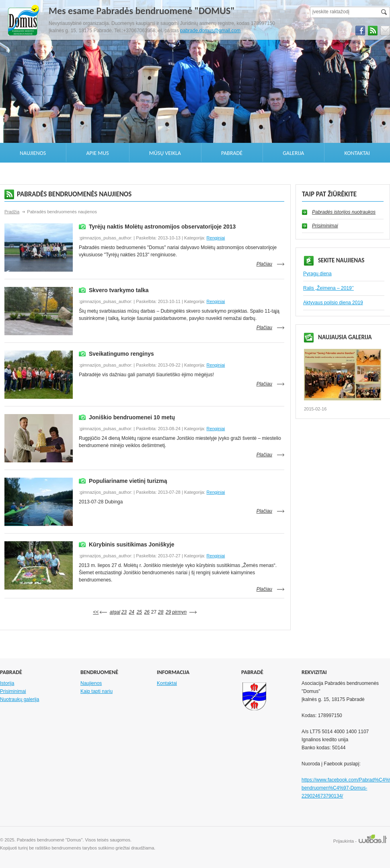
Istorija (7, 683)
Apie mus (97, 153)
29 (168, 612)
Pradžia (12, 212)
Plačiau (264, 264)
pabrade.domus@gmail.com (210, 31)
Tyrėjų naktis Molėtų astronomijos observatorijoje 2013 (162, 227)
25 (139, 612)
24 (132, 612)
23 (124, 612)
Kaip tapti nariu (96, 691)
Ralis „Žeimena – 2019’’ (328, 288)
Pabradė (232, 153)
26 (147, 612)
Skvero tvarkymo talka (119, 290)
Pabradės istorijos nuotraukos (344, 212)
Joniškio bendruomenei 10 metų (132, 417)
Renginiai (216, 238)
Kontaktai (357, 153)
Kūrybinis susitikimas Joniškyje (131, 544)
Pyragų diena (317, 274)
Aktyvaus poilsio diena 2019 (333, 303)
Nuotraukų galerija (19, 699)
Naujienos (33, 153)
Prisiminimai (325, 226)
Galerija (293, 153)
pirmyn (179, 612)
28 (161, 612)
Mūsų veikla (165, 153)
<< (96, 612)
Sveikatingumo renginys (121, 354)
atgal (115, 612)
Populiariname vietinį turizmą (128, 481)
